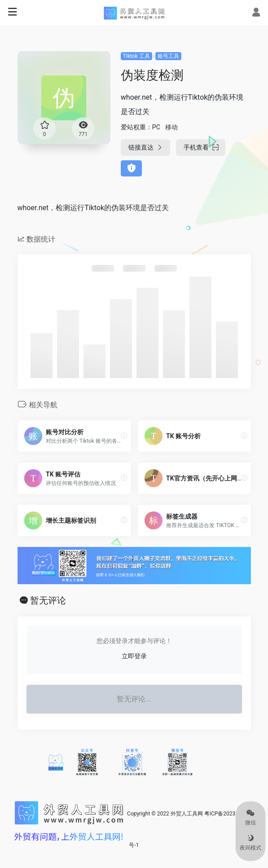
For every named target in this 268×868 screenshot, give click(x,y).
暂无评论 (48, 600)
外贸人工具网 (187, 814)
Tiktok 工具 (136, 56)
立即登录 (134, 656)
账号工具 (168, 56)
